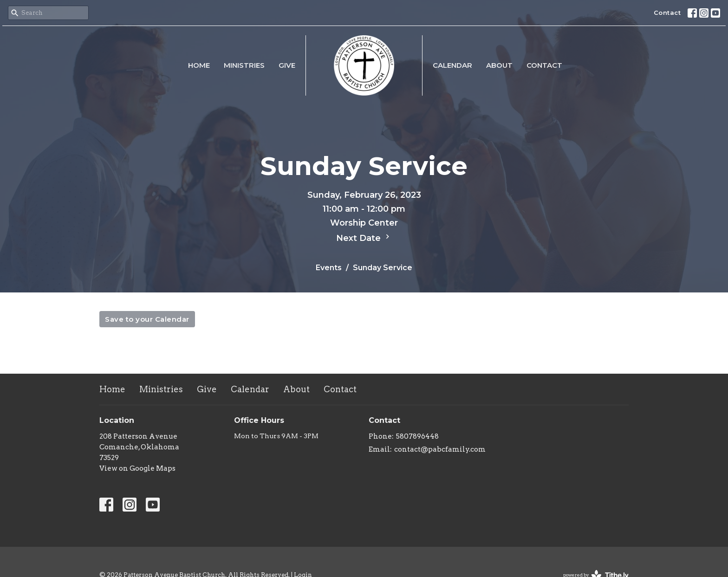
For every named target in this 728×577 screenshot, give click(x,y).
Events (329, 268)
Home (199, 65)
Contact (667, 13)
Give (287, 65)
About (499, 65)
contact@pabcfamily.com (440, 449)
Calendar (452, 65)
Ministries (244, 65)
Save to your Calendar (147, 319)
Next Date (364, 238)
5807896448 (417, 436)
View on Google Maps (137, 468)
